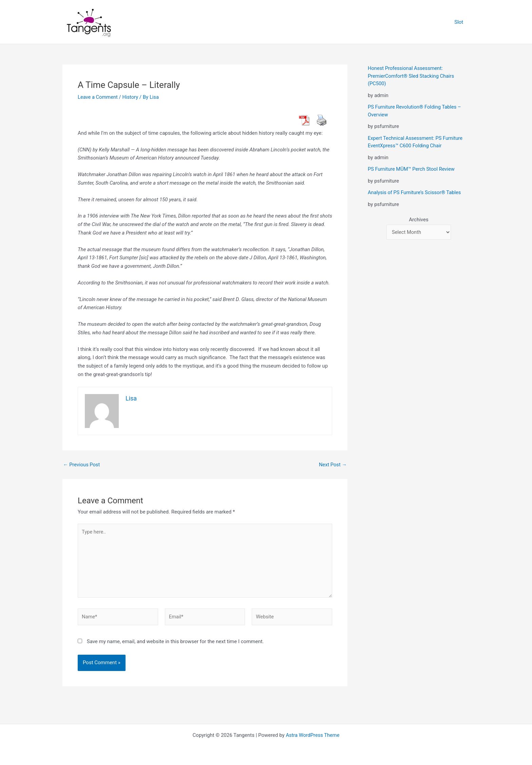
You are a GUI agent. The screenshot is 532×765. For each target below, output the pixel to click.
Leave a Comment (98, 97)
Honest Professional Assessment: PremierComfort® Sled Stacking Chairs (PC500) (412, 76)
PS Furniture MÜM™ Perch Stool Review (412, 169)
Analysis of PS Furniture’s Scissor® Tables (415, 192)
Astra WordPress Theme (313, 735)
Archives (419, 220)
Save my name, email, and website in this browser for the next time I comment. (175, 643)
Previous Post (82, 465)
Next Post (332, 465)
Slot (460, 22)
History (131, 97)
